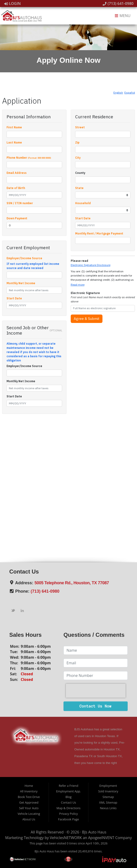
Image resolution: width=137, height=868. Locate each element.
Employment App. (68, 791)
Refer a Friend (69, 786)
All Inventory (29, 791)
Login (12, 3)
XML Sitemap (108, 802)
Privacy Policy (69, 814)
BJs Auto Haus (94, 832)
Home (29, 786)
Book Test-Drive (29, 797)
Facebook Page (68, 819)
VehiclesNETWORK (66, 838)
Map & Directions (68, 808)
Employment (108, 786)
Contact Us (68, 802)
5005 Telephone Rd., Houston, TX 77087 (72, 583)
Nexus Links (108, 808)
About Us (29, 819)
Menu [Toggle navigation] (123, 16)
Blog (68, 797)
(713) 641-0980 (118, 3)
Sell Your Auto (29, 808)
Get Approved (29, 802)
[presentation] (96, 691)
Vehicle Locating (29, 814)
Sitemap (108, 797)
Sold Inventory (108, 791)
